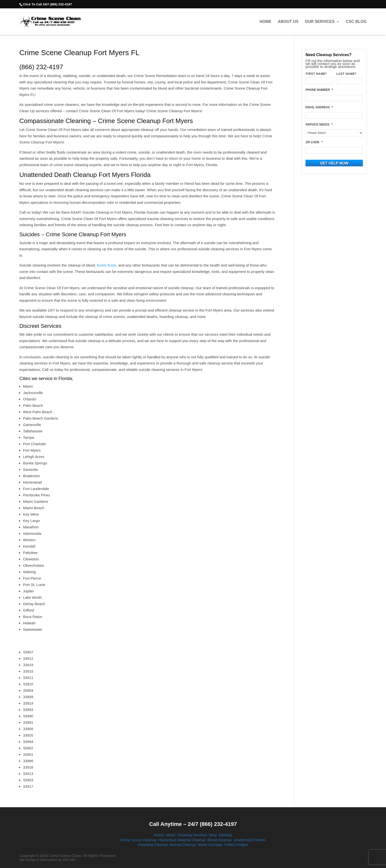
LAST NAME (348, 74)
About (170, 835)
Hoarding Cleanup (153, 844)
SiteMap (225, 835)
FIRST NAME (318, 74)
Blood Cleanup (220, 840)
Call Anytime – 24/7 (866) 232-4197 (193, 824)
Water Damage (210, 844)
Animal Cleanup (183, 844)
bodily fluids (107, 265)
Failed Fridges (236, 844)
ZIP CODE (314, 142)
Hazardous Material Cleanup (182, 840)
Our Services (320, 22)
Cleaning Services (192, 835)
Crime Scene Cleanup (138, 840)
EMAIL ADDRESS (319, 107)
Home (265, 22)
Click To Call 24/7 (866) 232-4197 (47, 4)
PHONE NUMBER (319, 90)
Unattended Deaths (250, 840)
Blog (213, 835)
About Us (288, 22)
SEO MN (69, 860)
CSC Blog (356, 22)
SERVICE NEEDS (319, 125)
